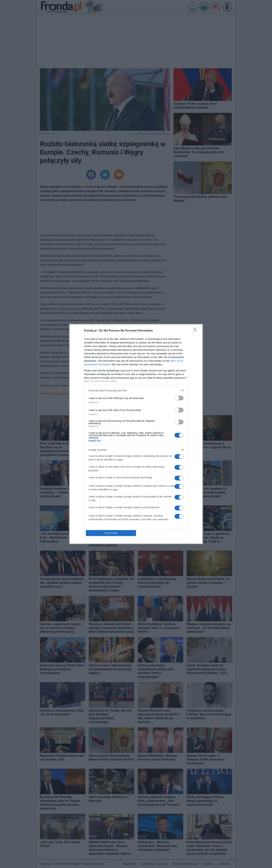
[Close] (196, 331)
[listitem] (136, 390)
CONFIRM (111, 533)
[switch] (179, 398)
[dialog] (136, 434)
